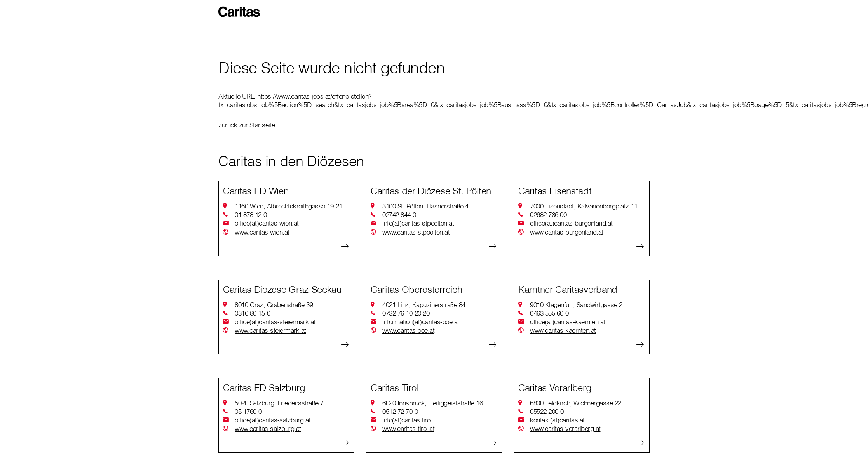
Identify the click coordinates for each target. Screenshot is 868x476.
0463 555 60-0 (549, 313)
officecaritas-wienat (267, 223)
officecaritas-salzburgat (273, 420)
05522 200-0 (547, 411)
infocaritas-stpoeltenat (418, 223)
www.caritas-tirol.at (408, 428)
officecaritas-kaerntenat (568, 322)
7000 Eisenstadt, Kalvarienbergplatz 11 (584, 206)
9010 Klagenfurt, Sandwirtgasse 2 (576, 305)
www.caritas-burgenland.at (567, 232)
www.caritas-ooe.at (408, 330)
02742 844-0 (399, 215)
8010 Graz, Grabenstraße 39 (274, 305)
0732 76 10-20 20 (406, 313)
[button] (239, 12)
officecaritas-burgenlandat (571, 223)
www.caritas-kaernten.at (563, 330)
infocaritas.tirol (407, 420)
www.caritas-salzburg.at (268, 428)
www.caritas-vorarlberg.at (565, 428)
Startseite (262, 125)
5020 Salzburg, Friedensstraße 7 (279, 403)
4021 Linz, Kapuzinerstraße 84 (424, 305)
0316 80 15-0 (252, 313)
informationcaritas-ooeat (421, 322)
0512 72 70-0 (400, 411)
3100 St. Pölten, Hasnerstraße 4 (425, 206)
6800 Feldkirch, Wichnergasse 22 (576, 403)
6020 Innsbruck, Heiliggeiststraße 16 (432, 403)
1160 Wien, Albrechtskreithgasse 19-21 (288, 206)
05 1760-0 (248, 411)
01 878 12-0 (251, 215)
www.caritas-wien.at (262, 232)
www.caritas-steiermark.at (270, 330)
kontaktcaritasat (557, 420)
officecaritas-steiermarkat (275, 322)
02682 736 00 (548, 215)
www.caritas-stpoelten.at (416, 232)
